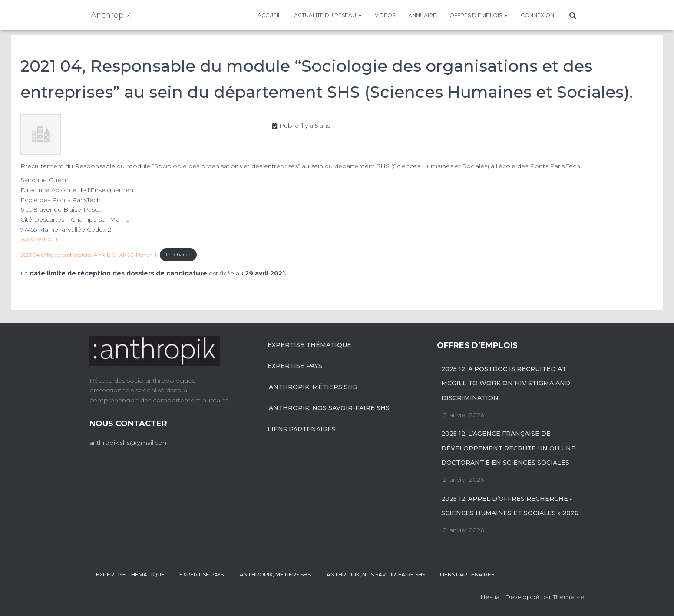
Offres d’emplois (479, 15)
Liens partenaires (302, 429)
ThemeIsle (569, 597)
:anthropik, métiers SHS (312, 387)
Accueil (269, 15)
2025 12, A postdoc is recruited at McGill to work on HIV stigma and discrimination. (506, 383)
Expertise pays (295, 366)
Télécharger (178, 255)
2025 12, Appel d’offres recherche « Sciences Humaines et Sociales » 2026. (510, 506)
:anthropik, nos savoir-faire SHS (329, 408)
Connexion (537, 15)
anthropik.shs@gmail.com (129, 443)
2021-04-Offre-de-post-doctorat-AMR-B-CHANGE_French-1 (88, 255)
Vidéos (385, 15)
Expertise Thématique (309, 345)
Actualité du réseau (328, 15)
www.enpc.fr (39, 239)
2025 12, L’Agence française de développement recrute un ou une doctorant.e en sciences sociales (508, 448)
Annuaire (422, 15)
